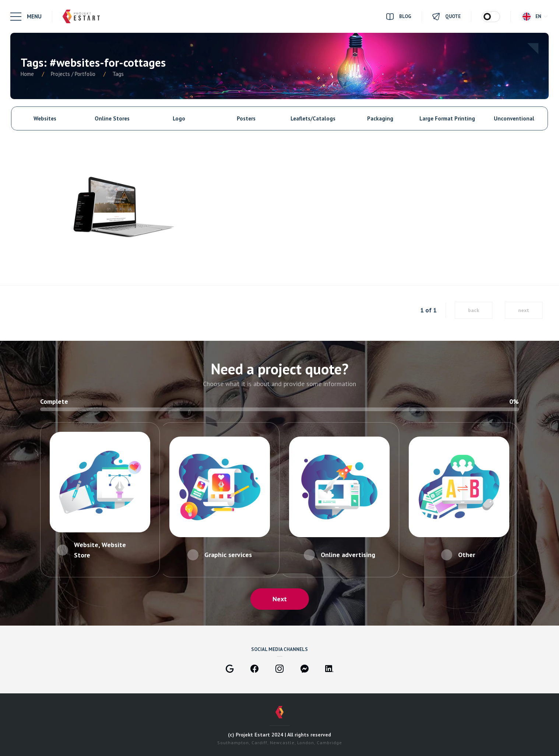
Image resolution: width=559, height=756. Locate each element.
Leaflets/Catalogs (313, 118)
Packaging (380, 118)
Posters (246, 118)
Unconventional (514, 118)
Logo (179, 118)
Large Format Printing (447, 118)
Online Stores (112, 118)
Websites (45, 118)
